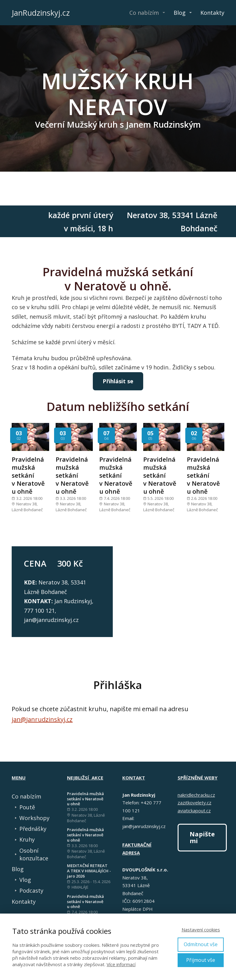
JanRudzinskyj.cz (41, 13)
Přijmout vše (201, 960)
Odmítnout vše (201, 944)
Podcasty (31, 890)
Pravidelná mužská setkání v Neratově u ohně (28, 475)
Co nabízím (144, 13)
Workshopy (34, 818)
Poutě (27, 807)
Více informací (121, 964)
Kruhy (27, 839)
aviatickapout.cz (194, 811)
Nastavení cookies (201, 930)
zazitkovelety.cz (195, 803)
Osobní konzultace (34, 854)
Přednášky (33, 829)
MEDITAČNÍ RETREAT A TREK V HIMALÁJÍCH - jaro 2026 (89, 871)
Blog (180, 13)
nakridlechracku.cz (196, 795)
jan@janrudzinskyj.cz (42, 719)
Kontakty (212, 13)
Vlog (25, 880)
